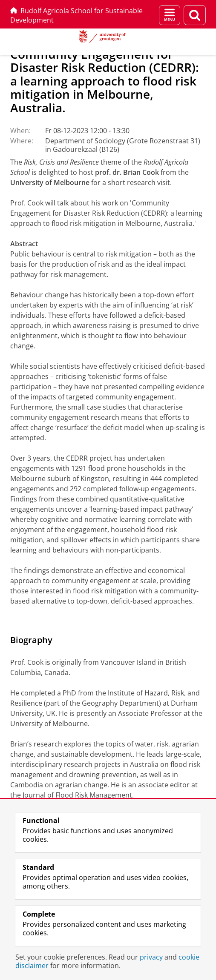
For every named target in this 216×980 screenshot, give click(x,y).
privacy (151, 957)
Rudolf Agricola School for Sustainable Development (76, 15)
